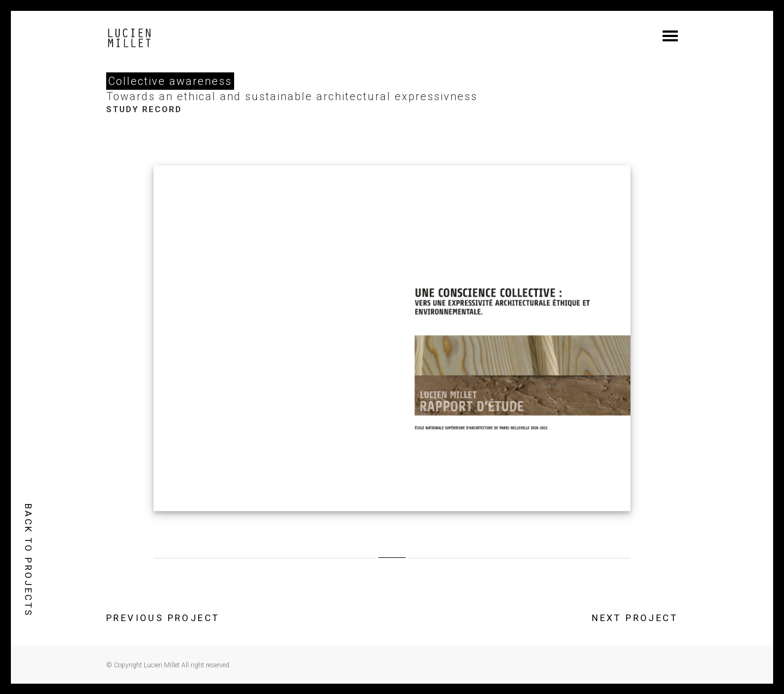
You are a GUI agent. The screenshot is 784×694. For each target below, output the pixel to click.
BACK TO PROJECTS (28, 560)
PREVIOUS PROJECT (163, 618)
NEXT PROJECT (635, 618)
